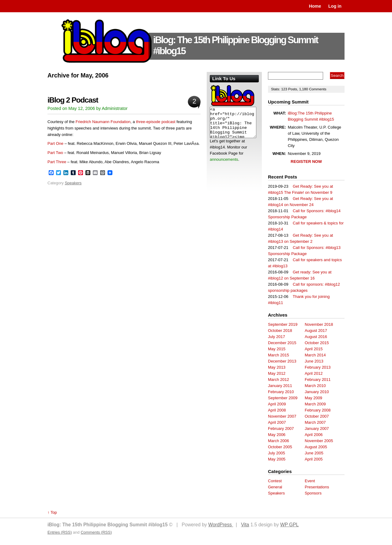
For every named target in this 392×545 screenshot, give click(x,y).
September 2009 (283, 398)
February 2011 (318, 380)
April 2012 (314, 373)
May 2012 (277, 373)
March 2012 (279, 380)
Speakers (73, 183)
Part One (55, 143)
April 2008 (277, 410)
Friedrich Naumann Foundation (103, 122)
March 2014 (315, 355)
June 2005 (314, 453)
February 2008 (318, 410)
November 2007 (282, 416)
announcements (224, 159)
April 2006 (314, 435)
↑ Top (52, 512)
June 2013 (314, 361)
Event (310, 481)
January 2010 (317, 392)
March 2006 (279, 441)
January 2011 (280, 386)
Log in (335, 6)
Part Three (57, 162)
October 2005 (280, 447)
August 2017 (316, 331)
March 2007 (315, 422)
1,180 (304, 89)
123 (285, 89)
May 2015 (277, 349)
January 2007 (317, 428)
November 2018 (319, 324)
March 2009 (315, 404)
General (275, 487)
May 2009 (313, 398)
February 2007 (281, 428)
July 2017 (277, 337)
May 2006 (277, 435)
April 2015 (314, 349)
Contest (275, 481)
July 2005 (277, 453)
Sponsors (313, 493)
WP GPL (289, 525)
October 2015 (317, 343)
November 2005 (319, 441)
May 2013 (277, 367)
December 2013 (282, 361)
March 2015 (279, 355)
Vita (245, 525)
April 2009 (277, 404)
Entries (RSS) (60, 532)
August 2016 (316, 337)
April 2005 (314, 459)
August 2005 (316, 447)
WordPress (221, 525)
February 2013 (318, 367)
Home (315, 6)
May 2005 (277, 459)
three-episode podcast (156, 122)
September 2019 (283, 324)
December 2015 (282, 343)
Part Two (55, 153)
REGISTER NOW (306, 162)
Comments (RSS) (96, 532)
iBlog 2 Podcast (73, 100)
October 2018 (280, 331)
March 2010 (315, 386)
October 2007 (317, 416)
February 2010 (281, 392)
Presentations (317, 487)
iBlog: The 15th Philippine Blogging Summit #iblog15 (236, 45)
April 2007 (277, 422)
